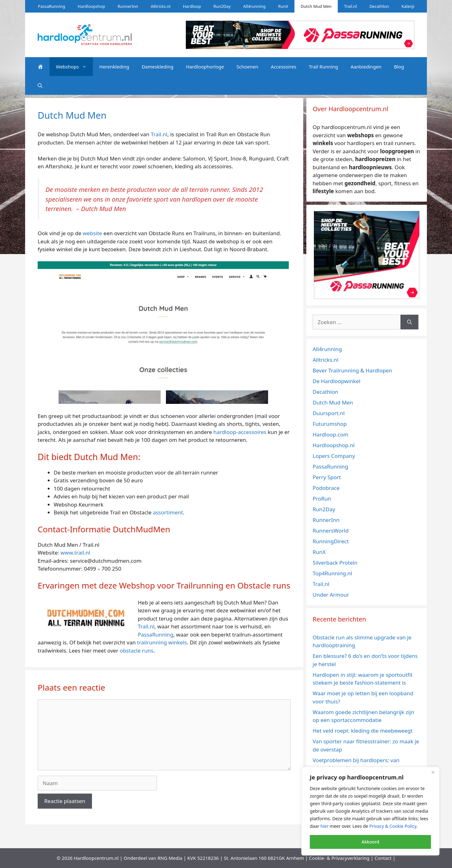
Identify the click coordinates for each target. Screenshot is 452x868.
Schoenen (247, 67)
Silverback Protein (335, 563)
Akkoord (370, 842)
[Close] (433, 772)
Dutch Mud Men (316, 6)
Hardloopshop (91, 6)
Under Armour (331, 595)
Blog (399, 67)
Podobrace (326, 488)
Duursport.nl (329, 413)
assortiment (168, 512)
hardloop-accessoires (240, 432)
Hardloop (192, 6)
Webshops (74, 67)
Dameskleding (157, 67)
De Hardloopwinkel (336, 381)
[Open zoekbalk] (40, 85)
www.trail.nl (75, 553)
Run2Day (222, 6)
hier (325, 826)
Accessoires (284, 67)
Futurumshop (330, 424)
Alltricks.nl (161, 6)
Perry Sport (327, 477)
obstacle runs (136, 651)
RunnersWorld (331, 531)
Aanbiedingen (366, 67)
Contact (383, 858)
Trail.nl (350, 6)
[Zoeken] (409, 322)
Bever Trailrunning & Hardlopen (352, 370)
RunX (283, 6)
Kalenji (408, 6)
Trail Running (323, 67)
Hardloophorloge (205, 67)
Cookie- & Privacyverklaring (339, 858)
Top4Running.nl (332, 573)
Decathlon (379, 6)
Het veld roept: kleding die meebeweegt (363, 731)
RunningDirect (331, 541)
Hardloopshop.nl (334, 445)
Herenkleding (114, 67)
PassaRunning (51, 6)
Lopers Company (334, 456)
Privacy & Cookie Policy (393, 826)
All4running (254, 6)
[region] (370, 811)
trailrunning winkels (162, 642)
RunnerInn (128, 6)
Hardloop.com (331, 434)
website (92, 233)
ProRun (322, 499)
